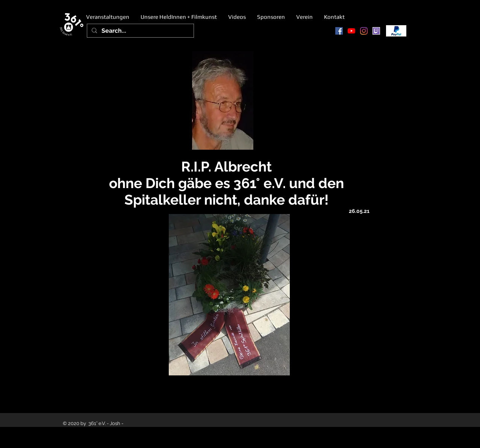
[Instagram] (364, 31)
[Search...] (140, 31)
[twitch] (376, 31)
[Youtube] (351, 31)
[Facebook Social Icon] (339, 31)
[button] (179, 17)
